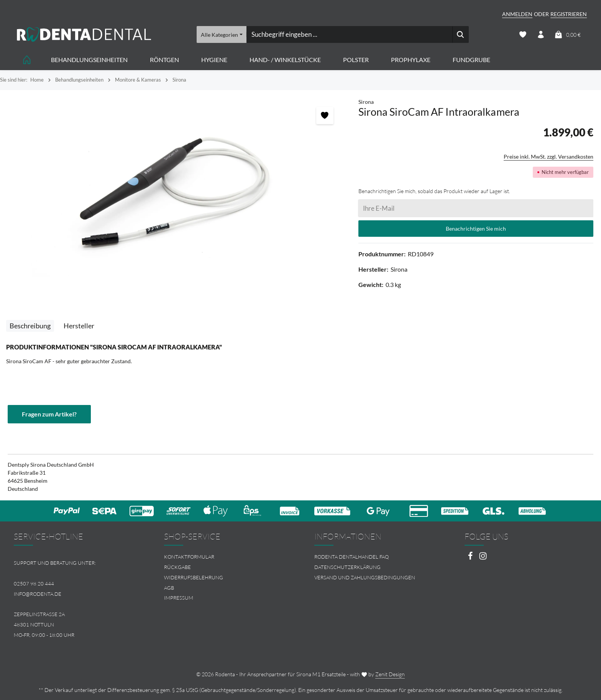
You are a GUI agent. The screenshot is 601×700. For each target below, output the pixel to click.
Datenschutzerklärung (347, 567)
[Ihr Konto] (541, 35)
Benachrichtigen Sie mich (476, 229)
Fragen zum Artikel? (49, 414)
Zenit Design (390, 674)
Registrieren (569, 14)
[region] (175, 192)
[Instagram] (483, 558)
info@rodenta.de (38, 594)
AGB (169, 588)
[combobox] (349, 34)
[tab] (30, 326)
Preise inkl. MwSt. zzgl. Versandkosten (548, 157)
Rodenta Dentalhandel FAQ (351, 557)
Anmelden (517, 14)
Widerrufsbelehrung (194, 577)
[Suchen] (461, 34)
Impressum (179, 598)
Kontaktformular (189, 557)
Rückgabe (177, 567)
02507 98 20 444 (34, 584)
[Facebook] (471, 558)
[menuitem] (225, 557)
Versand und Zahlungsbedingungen (365, 577)
